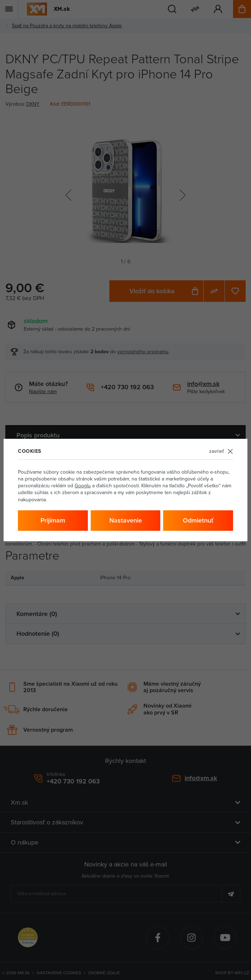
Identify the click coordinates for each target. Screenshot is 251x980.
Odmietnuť (198, 520)
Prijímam (53, 520)
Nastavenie (126, 520)
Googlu (83, 486)
